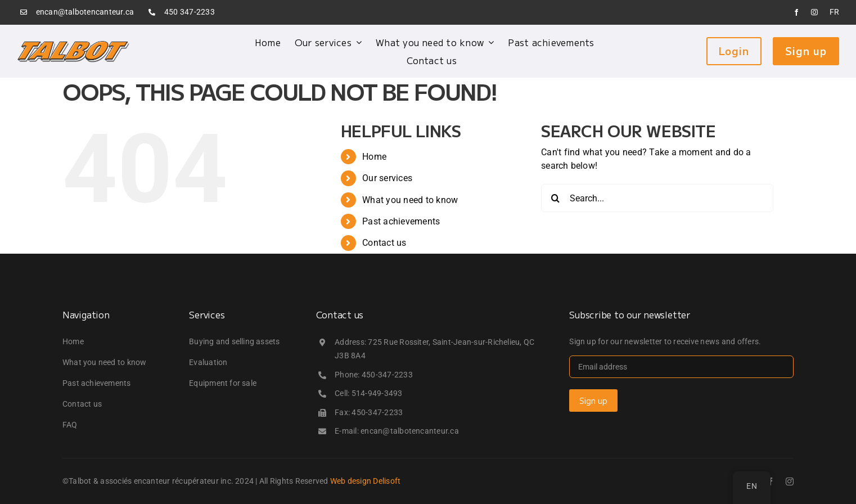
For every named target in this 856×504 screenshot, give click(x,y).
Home (374, 157)
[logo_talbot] (73, 44)
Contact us (384, 243)
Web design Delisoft (366, 481)
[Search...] (657, 198)
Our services (387, 178)
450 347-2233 (190, 12)
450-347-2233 (387, 375)
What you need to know (410, 200)
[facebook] (796, 12)
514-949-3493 (377, 393)
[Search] (555, 198)
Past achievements (401, 221)
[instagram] (814, 12)
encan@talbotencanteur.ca (85, 12)
